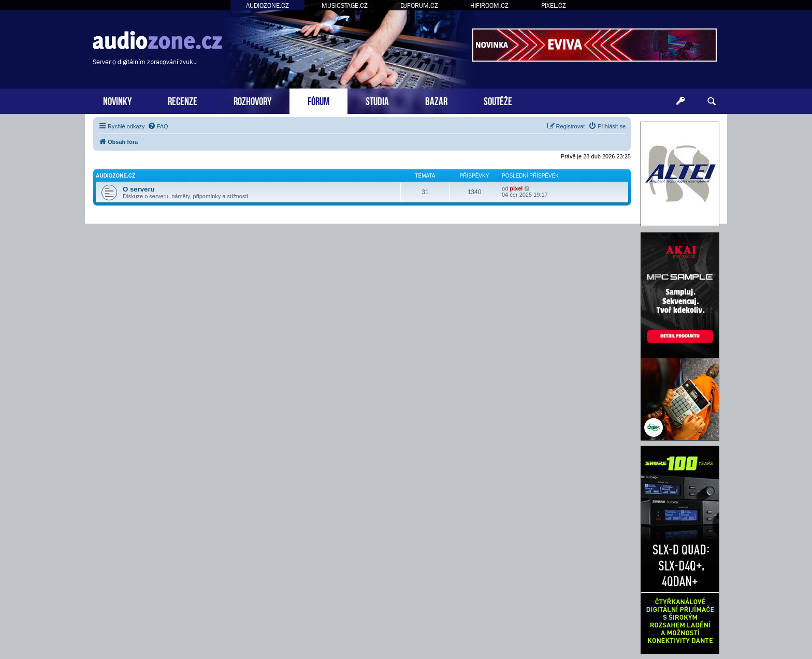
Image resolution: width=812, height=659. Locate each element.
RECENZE (183, 100)
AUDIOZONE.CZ (267, 5)
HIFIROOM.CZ (489, 5)
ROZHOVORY (252, 100)
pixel (516, 188)
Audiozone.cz (115, 176)
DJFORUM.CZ (419, 5)
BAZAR (436, 100)
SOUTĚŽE (498, 100)
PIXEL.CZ (554, 5)
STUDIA (377, 100)
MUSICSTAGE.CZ (345, 5)
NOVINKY (117, 100)
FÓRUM (318, 100)
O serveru (139, 189)
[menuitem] (158, 126)
